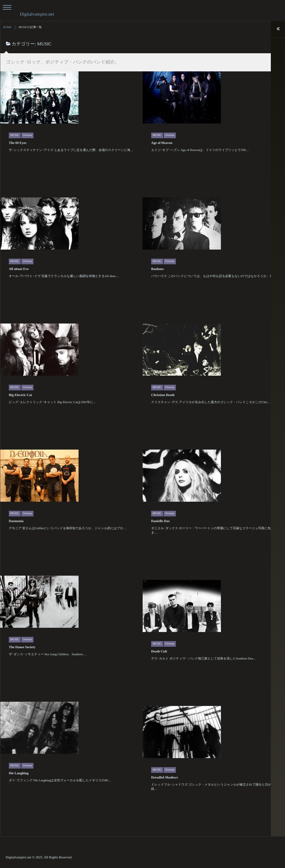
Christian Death (140, 439)
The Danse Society (45, 689)
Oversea (27, 178)
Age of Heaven (161, 186)
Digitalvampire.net (37, 14)
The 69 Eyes (18, 186)
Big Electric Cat (43, 437)
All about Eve (41, 311)
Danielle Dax (138, 564)
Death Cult (136, 694)
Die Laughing (41, 814)
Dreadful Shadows (142, 820)
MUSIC (15, 178)
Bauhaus (135, 312)
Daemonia (39, 563)
